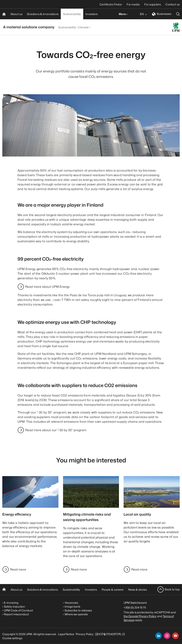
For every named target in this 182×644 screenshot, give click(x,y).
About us (16, 590)
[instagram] (167, 636)
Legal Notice (66, 634)
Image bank (72, 607)
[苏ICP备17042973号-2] (110, 634)
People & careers (113, 590)
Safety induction (14, 607)
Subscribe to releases (78, 610)
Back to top (172, 589)
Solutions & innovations (42, 590)
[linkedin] (159, 636)
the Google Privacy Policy (140, 616)
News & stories (138, 590)
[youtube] (175, 636)
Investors (91, 590)
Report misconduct (16, 614)
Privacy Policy (85, 634)
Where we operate (76, 614)
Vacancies (71, 603)
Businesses (162, 14)
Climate (83, 27)
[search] (178, 14)
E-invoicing (11, 603)
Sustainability (67, 27)
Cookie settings (12, 638)
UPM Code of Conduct (18, 610)
